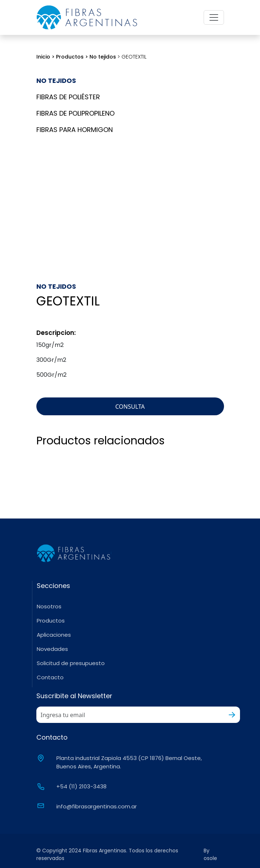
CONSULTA (130, 407)
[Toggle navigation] (214, 17)
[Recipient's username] (130, 715)
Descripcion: (56, 333)
